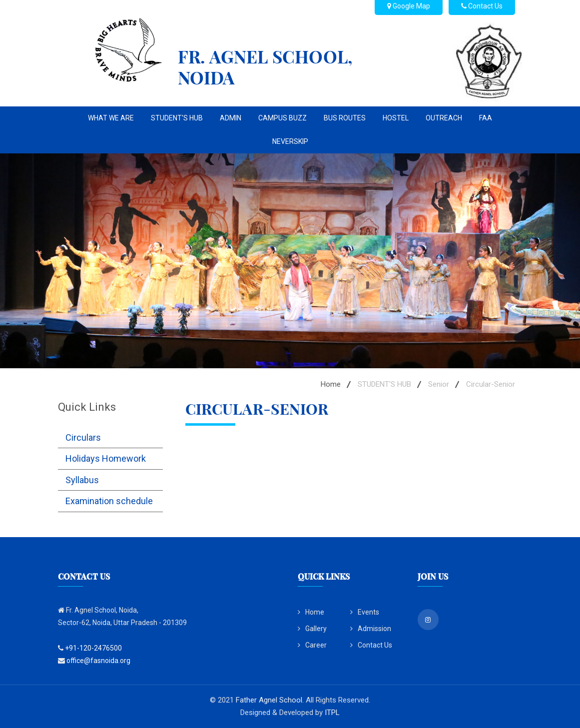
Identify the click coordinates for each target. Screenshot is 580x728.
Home (331, 384)
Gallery (312, 629)
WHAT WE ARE (111, 118)
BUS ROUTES (345, 118)
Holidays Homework (106, 458)
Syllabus (82, 480)
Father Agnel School (269, 700)
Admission (371, 629)
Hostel (396, 118)
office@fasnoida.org (98, 661)
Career (312, 645)
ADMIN (231, 118)
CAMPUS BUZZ (283, 118)
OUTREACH (444, 118)
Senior (439, 384)
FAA (486, 118)
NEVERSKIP (290, 141)
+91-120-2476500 (93, 648)
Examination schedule (109, 501)
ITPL (332, 713)
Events (365, 612)
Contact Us (371, 645)
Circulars (83, 437)
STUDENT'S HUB (177, 118)
